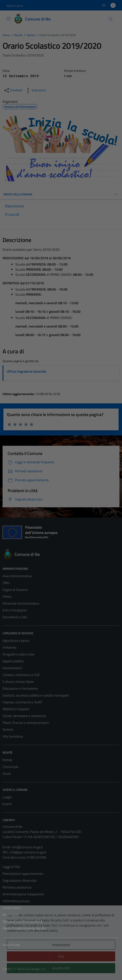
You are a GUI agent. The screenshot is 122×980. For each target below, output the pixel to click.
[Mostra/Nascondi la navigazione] (9, 19)
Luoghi (7, 797)
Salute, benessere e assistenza (24, 716)
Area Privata (11, 945)
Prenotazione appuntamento (23, 874)
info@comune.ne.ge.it (27, 847)
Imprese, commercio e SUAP (22, 702)
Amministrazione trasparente (23, 894)
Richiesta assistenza (17, 887)
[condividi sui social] (13, 90)
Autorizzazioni (12, 668)
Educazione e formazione (20, 688)
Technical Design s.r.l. (32, 969)
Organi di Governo (15, 590)
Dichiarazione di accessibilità (22, 921)
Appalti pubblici (13, 661)
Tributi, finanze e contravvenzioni (26, 723)
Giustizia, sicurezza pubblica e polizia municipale (36, 695)
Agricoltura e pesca (16, 641)
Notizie (7, 760)
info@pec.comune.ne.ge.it (28, 852)
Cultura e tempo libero (18, 682)
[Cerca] (111, 19)
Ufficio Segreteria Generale (27, 371)
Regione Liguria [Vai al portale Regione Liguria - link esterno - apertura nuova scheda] (15, 6)
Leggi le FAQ (11, 867)
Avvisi (7, 773)
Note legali (10, 915)
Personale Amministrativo (21, 603)
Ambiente (9, 647)
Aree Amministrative (17, 576)
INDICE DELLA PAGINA (61, 194)
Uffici (6, 583)
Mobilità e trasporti (16, 709)
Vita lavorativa (13, 736)
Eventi (7, 804)
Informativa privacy (16, 901)
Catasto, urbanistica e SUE (21, 675)
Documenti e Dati (15, 617)
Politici (7, 596)
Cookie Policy (12, 908)
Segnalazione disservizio (20, 880)
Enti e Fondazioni (15, 610)
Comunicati (10, 767)
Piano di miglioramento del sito (24, 928)
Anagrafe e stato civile (18, 654)
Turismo (8, 729)
